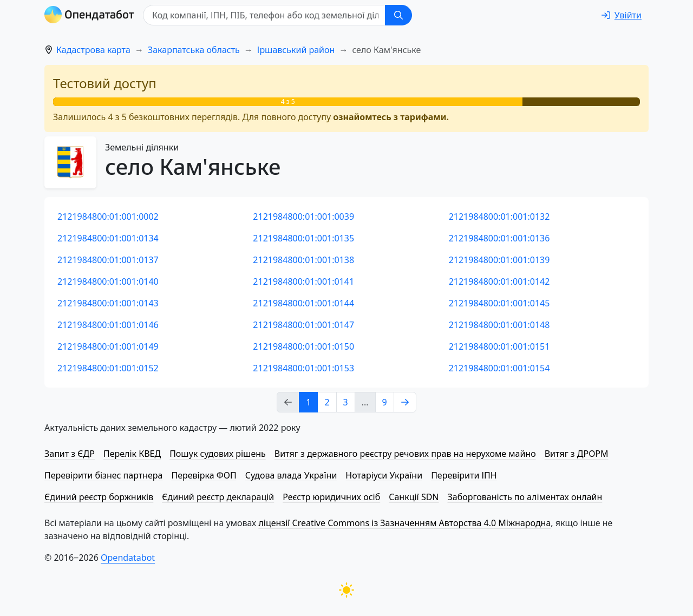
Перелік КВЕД (132, 454)
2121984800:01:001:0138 (303, 260)
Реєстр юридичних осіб (331, 497)
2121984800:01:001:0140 (108, 281)
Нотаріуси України (384, 475)
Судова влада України (291, 475)
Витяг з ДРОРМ (577, 454)
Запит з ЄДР (70, 454)
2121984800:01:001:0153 (303, 368)
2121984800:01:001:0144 (303, 303)
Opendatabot (128, 558)
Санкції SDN (414, 497)
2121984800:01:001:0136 (499, 238)
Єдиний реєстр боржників (99, 497)
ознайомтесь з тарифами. (391, 117)
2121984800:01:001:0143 (108, 303)
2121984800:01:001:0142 (499, 281)
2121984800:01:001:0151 (499, 346)
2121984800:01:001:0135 (303, 238)
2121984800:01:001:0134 (108, 238)
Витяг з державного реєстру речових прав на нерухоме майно (405, 454)
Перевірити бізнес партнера (103, 475)
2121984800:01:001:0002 (108, 217)
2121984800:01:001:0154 (499, 368)
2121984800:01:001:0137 (108, 260)
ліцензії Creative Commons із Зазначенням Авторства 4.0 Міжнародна (404, 523)
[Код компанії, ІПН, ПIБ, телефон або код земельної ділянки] (264, 15)
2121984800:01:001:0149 (108, 346)
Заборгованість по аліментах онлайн (525, 497)
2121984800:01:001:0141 (303, 281)
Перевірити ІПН (464, 475)
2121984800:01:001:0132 (499, 217)
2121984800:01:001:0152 (108, 368)
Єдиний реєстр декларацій (218, 497)
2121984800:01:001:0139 (499, 260)
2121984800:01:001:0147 (303, 325)
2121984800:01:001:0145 (499, 303)
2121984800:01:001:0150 (303, 346)
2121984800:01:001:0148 (499, 325)
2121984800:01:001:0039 (303, 217)
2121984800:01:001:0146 (108, 325)
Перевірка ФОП (204, 475)
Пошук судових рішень (218, 454)
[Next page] (405, 402)
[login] (622, 15)
